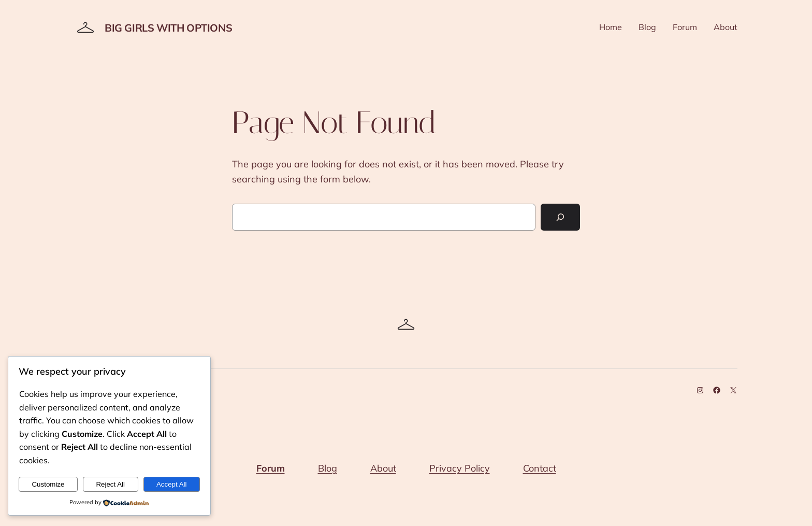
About (383, 468)
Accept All (172, 484)
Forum (271, 468)
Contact (540, 468)
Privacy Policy (460, 468)
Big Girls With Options (168, 28)
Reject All (110, 484)
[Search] (560, 217)
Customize (48, 484)
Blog (328, 468)
